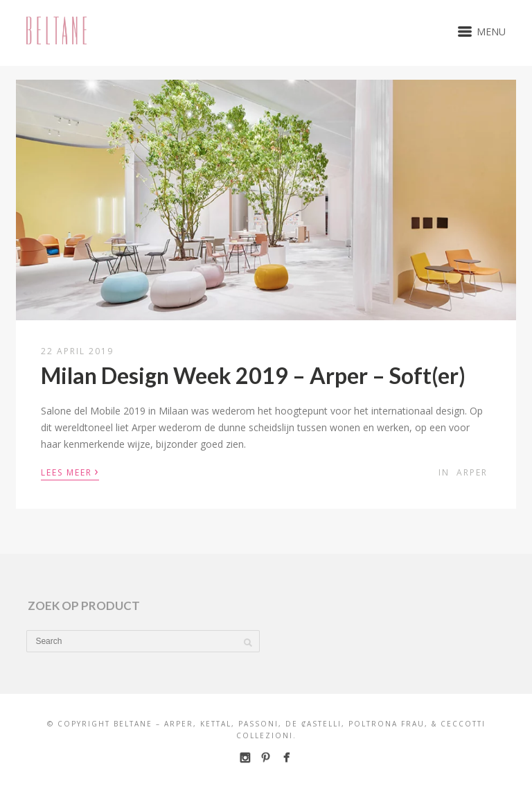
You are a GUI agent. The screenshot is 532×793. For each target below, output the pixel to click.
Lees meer (70, 471)
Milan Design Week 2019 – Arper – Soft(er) (253, 375)
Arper (472, 472)
